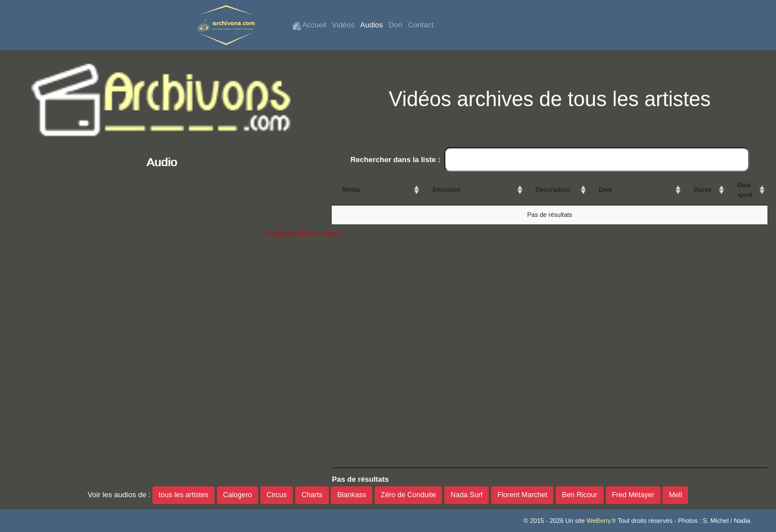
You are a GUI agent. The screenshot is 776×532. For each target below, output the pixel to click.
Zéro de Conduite (409, 495)
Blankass (351, 495)
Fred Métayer (633, 495)
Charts (312, 495)
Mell (675, 495)
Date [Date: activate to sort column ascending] (606, 190)
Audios (372, 25)
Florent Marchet (522, 495)
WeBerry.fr (601, 521)
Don (396, 25)
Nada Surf (467, 495)
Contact (421, 25)
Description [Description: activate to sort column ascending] (553, 190)
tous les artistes (184, 495)
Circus (277, 495)
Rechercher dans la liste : (550, 160)
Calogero (238, 495)
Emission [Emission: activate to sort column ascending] (446, 190)
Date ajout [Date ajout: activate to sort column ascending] (745, 190)
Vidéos (343, 25)
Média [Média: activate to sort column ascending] (351, 190)
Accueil (309, 25)
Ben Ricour (580, 495)
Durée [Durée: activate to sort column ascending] (703, 190)
